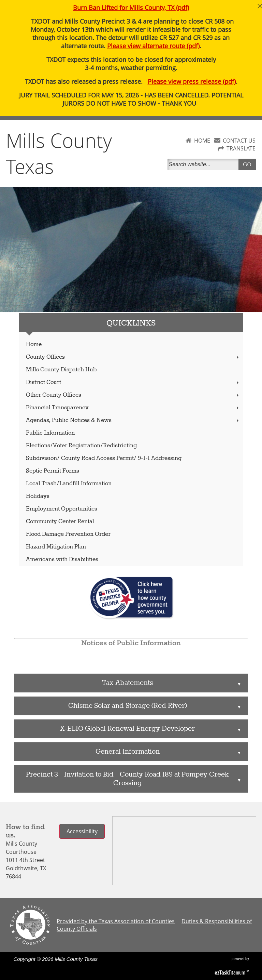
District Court (133, 382)
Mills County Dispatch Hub (61, 370)
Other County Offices (133, 395)
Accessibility (82, 831)
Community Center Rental (60, 522)
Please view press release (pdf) (192, 81)
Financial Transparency (133, 408)
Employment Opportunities (62, 509)
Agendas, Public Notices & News (133, 420)
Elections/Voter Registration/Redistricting (81, 446)
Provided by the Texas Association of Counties (116, 921)
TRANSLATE (241, 148)
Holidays (38, 496)
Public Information (50, 433)
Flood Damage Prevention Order (68, 534)
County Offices (133, 357)
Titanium (230, 972)
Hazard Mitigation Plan (56, 547)
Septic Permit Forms (53, 471)
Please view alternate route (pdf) (153, 46)
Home (34, 345)
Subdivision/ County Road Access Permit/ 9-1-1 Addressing (104, 458)
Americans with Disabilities (62, 560)
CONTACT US (239, 141)
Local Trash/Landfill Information (69, 484)
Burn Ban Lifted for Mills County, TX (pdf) (131, 8)
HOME (202, 141)
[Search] (204, 164)
